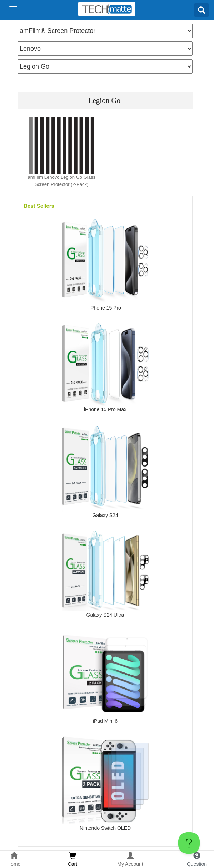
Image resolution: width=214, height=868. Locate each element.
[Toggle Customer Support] (189, 843)
